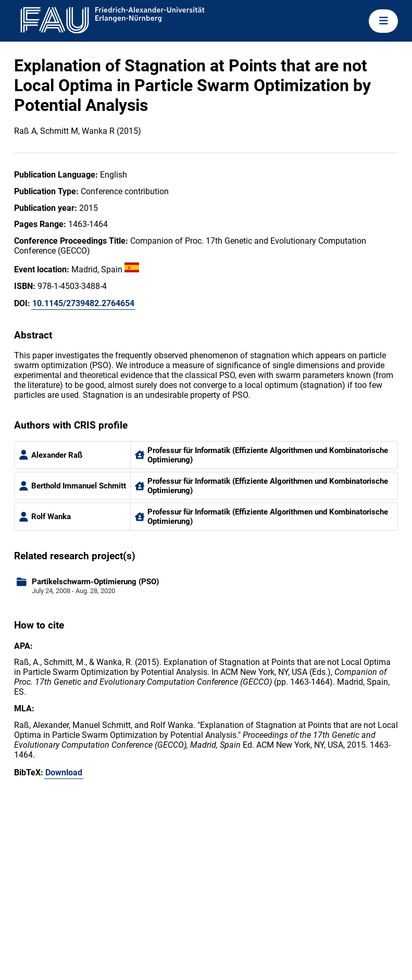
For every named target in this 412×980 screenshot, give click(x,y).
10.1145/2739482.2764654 (83, 303)
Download (64, 772)
